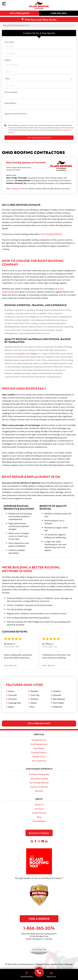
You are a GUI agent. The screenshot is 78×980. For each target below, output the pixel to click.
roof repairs (18, 283)
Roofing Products (39, 752)
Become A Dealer (39, 833)
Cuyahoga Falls (14, 703)
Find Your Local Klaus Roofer (41, 20)
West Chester (58, 703)
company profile (18, 189)
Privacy (11, 132)
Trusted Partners (39, 813)
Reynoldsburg (59, 699)
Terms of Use (66, 130)
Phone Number (11, 92)
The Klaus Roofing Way (39, 774)
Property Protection (39, 787)
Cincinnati (12, 695)
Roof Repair (39, 748)
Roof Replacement (39, 744)
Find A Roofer (39, 919)
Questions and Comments (16, 114)
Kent (32, 707)
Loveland (57, 691)
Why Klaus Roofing (39, 778)
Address (8, 60)
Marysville (57, 695)
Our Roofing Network (39, 783)
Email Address (10, 103)
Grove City (35, 695)
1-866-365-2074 (59, 13)
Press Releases (39, 821)
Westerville (57, 707)
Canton (11, 691)
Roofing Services (39, 740)
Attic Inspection (39, 761)
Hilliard (33, 703)
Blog (39, 817)
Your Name (9, 42)
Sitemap (69, 964)
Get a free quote (19, 13)
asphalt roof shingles (27, 353)
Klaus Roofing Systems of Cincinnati (26, 162)
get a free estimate (39, 723)
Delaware (34, 691)
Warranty (39, 791)
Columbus (13, 699)
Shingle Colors (39, 757)
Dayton (11, 707)
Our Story (39, 809)
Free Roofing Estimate (51, 234)
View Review (10, 665)
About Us (39, 805)
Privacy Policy (43, 964)
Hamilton (34, 699)
